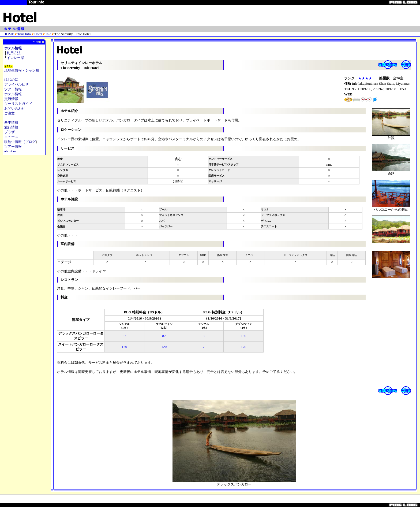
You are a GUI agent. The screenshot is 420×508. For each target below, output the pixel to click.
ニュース (11, 137)
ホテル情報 (13, 48)
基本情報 (11, 122)
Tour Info (24, 34)
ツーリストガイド (18, 104)
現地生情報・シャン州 (22, 70)
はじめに (11, 79)
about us (10, 151)
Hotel (38, 34)
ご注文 (10, 113)
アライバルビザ (16, 84)
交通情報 (11, 99)
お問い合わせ (15, 108)
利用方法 (14, 53)
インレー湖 (15, 58)
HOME (9, 34)
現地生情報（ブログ (20, 142)
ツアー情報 (13, 89)
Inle (48, 34)
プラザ (10, 132)
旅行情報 (11, 127)
